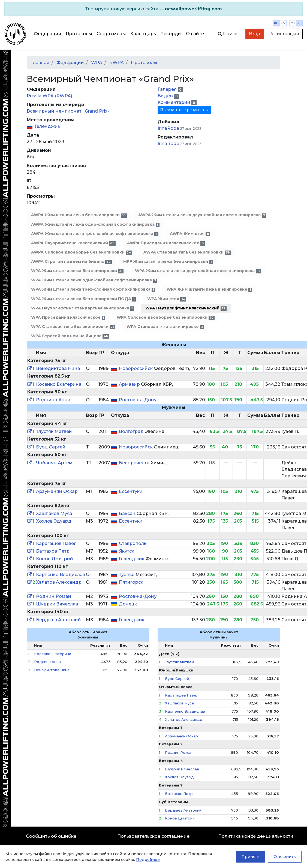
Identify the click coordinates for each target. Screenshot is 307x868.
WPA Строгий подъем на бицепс (70, 336)
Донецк (128, 604)
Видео (166, 96)
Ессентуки (131, 491)
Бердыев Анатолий (58, 620)
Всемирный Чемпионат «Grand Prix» (68, 111)
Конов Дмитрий (55, 559)
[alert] (153, 9)
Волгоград (132, 431)
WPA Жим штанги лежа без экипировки (77, 271)
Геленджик (47, 126)
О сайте (195, 34)
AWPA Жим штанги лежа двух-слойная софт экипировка (202, 215)
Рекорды (171, 34)
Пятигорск (131, 582)
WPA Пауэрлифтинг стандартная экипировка (82, 308)
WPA (97, 63)
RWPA (117, 63)
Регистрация (284, 34)
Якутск (127, 551)
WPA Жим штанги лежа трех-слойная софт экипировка (93, 289)
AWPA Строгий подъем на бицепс (71, 262)
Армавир (130, 384)
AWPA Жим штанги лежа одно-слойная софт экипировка (95, 224)
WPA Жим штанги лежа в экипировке (209, 289)
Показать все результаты (184, 110)
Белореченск (135, 463)
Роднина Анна (53, 400)
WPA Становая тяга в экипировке (165, 327)
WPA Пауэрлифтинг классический (186, 308)
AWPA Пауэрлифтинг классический (73, 243)
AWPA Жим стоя (190, 234)
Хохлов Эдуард (54, 521)
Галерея (168, 89)
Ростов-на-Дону (138, 400)
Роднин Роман (54, 596)
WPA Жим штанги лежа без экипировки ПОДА (83, 299)
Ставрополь (133, 543)
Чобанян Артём (54, 463)
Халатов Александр (59, 582)
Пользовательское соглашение (153, 836)
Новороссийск (136, 368)
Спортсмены (111, 34)
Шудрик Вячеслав (57, 604)
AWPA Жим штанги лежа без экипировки (79, 215)
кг (299, 23)
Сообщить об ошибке (51, 836)
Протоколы (79, 34)
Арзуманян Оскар (57, 491)
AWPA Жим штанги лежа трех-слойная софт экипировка (95, 234)
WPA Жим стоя (167, 299)
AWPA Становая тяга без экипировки (187, 252)
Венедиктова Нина (58, 368)
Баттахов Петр (53, 551)
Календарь (143, 34)
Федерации (48, 34)
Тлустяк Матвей (54, 431)
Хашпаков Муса (54, 513)
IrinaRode (168, 128)
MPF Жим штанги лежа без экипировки (168, 262)
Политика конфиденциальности (256, 836)
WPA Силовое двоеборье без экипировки (165, 317)
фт (293, 23)
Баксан (128, 513)
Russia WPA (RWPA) (49, 96)
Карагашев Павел (56, 543)
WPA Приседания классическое (68, 317)
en (283, 23)
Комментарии (174, 102)
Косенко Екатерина (59, 384)
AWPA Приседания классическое (166, 243)
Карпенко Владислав (61, 575)
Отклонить (285, 857)
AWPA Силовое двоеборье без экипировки (82, 252)
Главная (40, 63)
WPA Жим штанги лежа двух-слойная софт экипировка (198, 271)
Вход (255, 34)
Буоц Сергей (51, 447)
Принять (251, 857)
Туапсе (127, 575)
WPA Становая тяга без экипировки (73, 327)
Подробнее (148, 860)
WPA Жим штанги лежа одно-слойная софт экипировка (94, 280)
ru (276, 23)
